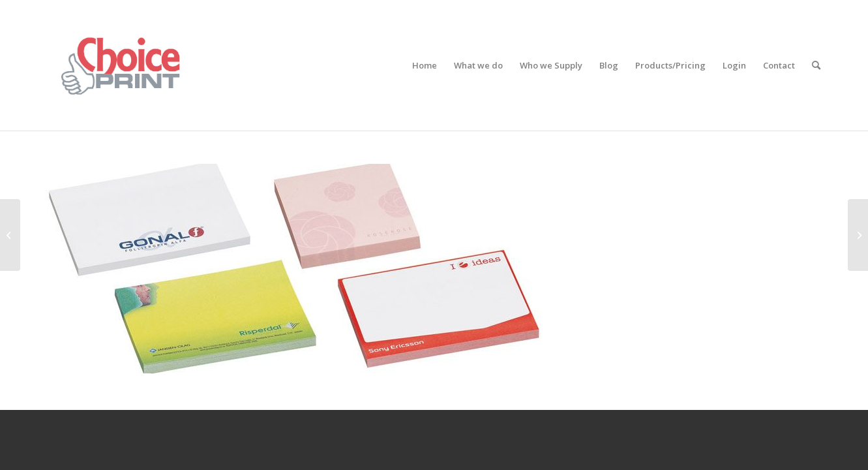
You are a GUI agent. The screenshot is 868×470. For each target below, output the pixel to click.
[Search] (816, 65)
